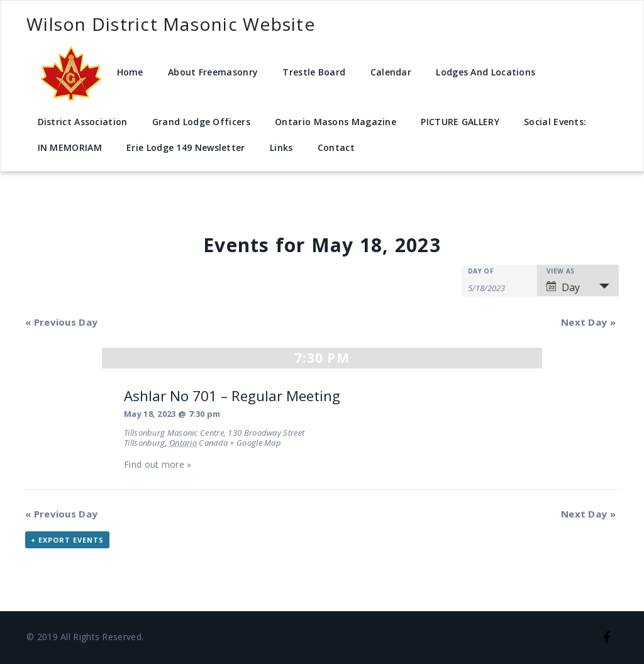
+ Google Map (255, 443)
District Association (83, 122)
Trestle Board (314, 72)
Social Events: (555, 122)
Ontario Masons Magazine (336, 122)
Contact (336, 147)
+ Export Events (67, 540)
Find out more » (158, 464)
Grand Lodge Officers (201, 122)
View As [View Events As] (560, 271)
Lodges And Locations (486, 72)
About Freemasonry (213, 72)
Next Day (588, 322)
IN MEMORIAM (70, 147)
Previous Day (61, 322)
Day (563, 287)
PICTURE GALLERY (460, 122)
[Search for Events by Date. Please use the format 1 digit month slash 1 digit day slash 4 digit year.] (499, 287)
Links (281, 147)
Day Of (481, 271)
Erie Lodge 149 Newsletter (186, 147)
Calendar (391, 72)
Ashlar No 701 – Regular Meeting (232, 396)
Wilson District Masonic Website (171, 24)
